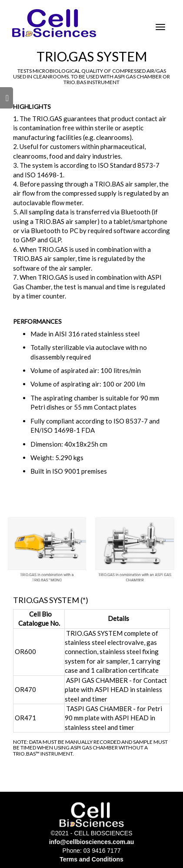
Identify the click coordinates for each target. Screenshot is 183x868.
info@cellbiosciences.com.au (92, 842)
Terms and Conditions (91, 859)
